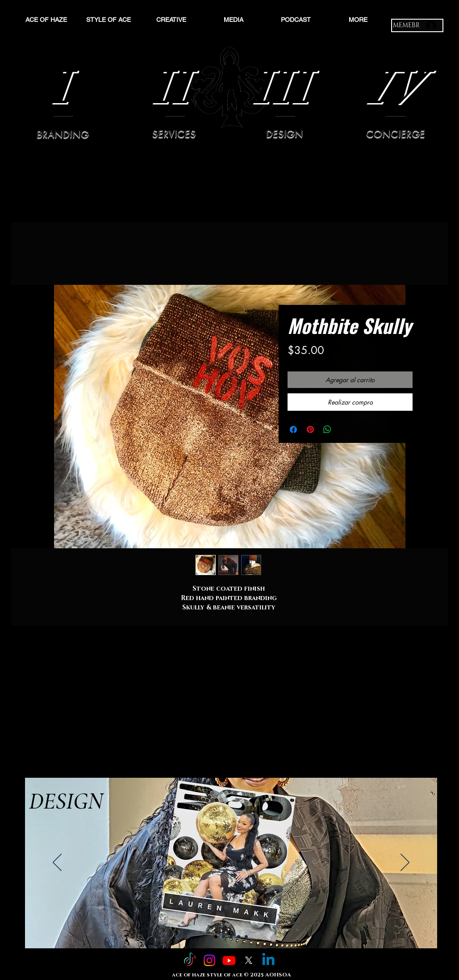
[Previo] (57, 863)
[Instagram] (209, 960)
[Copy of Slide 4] (246, 937)
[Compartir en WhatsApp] (327, 430)
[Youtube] (229, 960)
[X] (249, 960)
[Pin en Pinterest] (310, 430)
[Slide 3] (231, 937)
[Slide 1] (216, 937)
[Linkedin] (268, 960)
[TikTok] (190, 960)
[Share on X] (344, 430)
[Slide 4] (239, 937)
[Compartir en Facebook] (293, 430)
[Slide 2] (223, 937)
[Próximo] (405, 863)
